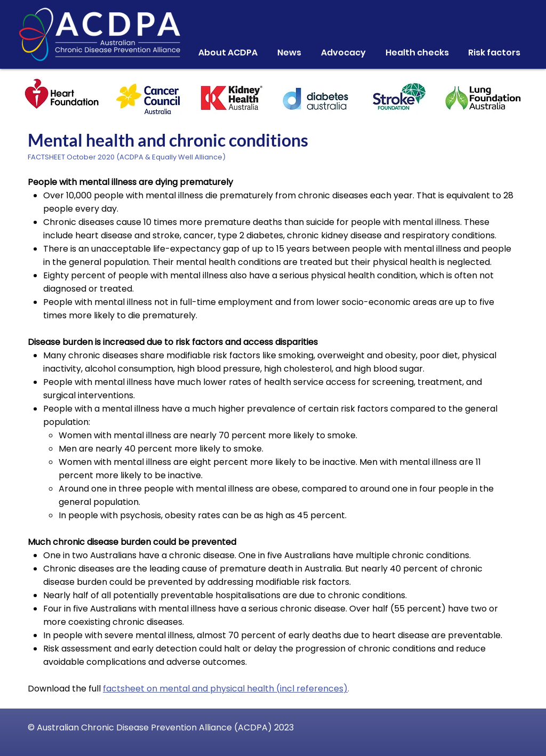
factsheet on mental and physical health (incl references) (225, 689)
